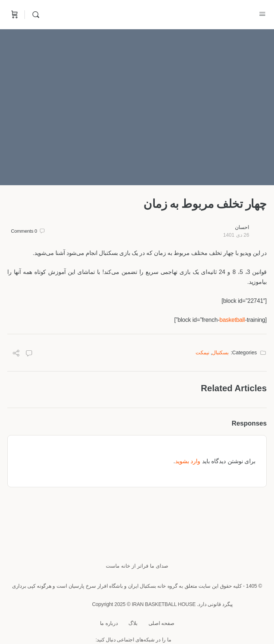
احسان (242, 227)
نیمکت (202, 353)
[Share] (16, 354)
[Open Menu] (262, 14)
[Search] (34, 15)
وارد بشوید (188, 461)
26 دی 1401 (236, 235)
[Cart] (14, 15)
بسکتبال (220, 353)
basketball (232, 320)
